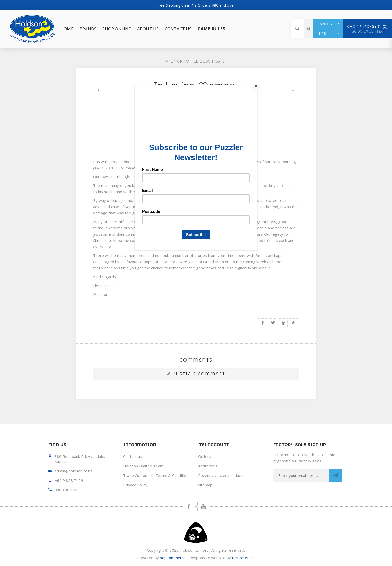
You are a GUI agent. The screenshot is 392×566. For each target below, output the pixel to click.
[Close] (256, 86)
